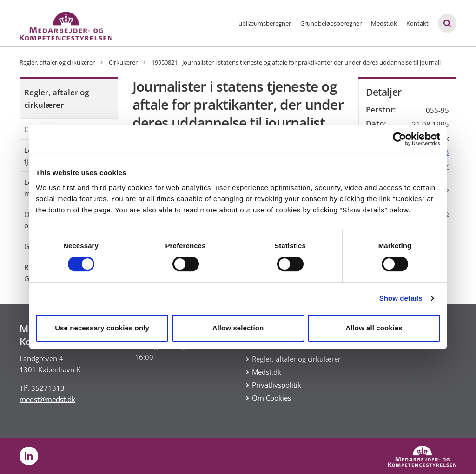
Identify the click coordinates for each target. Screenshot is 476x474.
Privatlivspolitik (277, 385)
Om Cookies (271, 398)
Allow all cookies (374, 328)
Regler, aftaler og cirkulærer (56, 99)
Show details (401, 298)
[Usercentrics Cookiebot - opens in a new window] (400, 139)
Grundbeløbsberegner (331, 23)
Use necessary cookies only (102, 328)
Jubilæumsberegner (264, 23)
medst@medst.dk (47, 399)
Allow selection (238, 328)
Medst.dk (384, 23)
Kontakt (417, 23)
